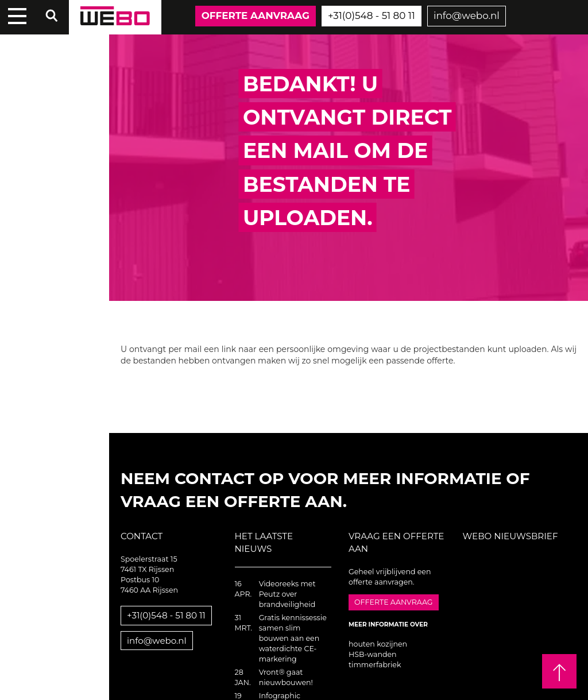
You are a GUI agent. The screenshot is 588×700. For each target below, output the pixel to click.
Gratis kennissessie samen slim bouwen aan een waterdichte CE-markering (293, 638)
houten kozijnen (378, 644)
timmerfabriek (375, 665)
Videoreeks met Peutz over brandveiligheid (287, 594)
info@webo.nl (467, 16)
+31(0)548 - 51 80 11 (372, 16)
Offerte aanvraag (256, 16)
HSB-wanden (373, 654)
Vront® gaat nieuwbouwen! (286, 677)
